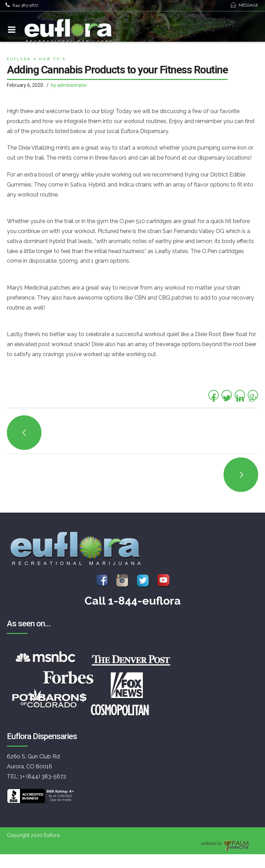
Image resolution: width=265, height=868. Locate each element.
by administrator (69, 85)
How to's (52, 59)
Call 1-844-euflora (133, 601)
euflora (19, 59)
